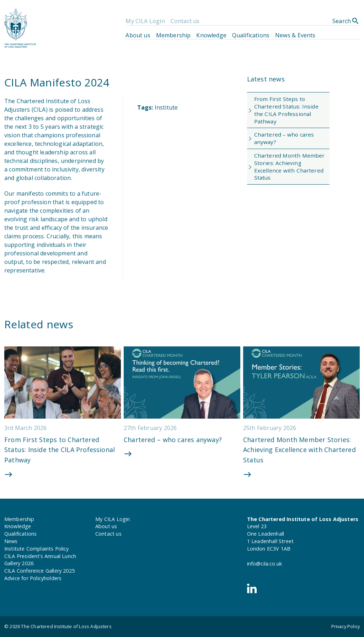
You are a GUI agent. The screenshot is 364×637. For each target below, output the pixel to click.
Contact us (185, 21)
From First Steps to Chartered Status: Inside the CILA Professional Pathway (286, 110)
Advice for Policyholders (33, 578)
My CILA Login (145, 21)
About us (138, 35)
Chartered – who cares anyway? (284, 138)
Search (346, 21)
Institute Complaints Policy (37, 549)
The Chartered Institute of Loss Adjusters (66, 626)
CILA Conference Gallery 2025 (39, 571)
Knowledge (211, 35)
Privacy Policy (346, 626)
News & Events (295, 35)
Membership (173, 35)
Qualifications (251, 35)
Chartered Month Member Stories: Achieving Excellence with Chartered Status (290, 166)
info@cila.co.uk (264, 564)
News (11, 541)
